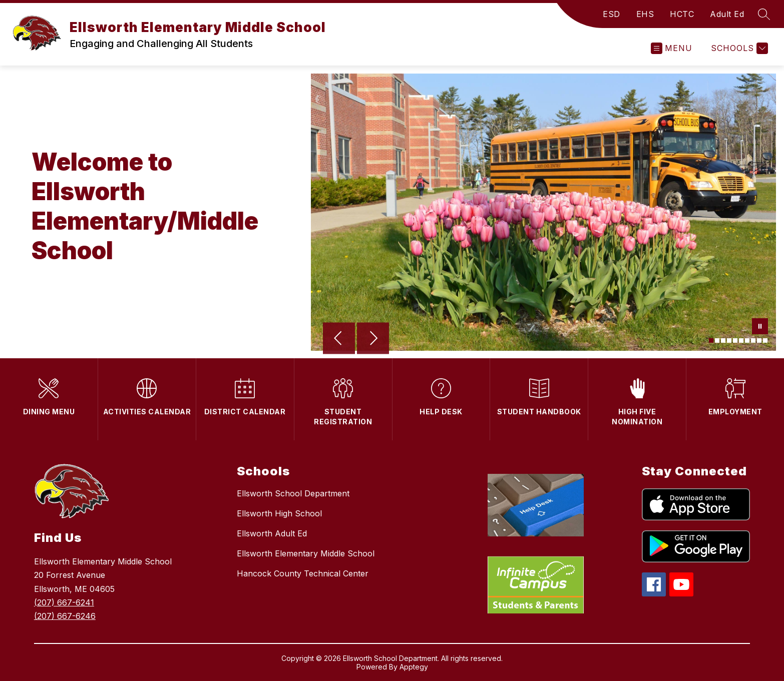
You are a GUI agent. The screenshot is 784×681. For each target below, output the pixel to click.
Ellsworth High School (279, 513)
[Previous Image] (339, 339)
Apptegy (414, 667)
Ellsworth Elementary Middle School (306, 553)
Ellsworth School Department (293, 493)
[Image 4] (729, 340)
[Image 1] (711, 340)
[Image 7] (747, 340)
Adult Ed (727, 14)
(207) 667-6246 (65, 616)
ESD (612, 14)
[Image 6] (741, 340)
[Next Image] (373, 339)
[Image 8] (753, 340)
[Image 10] (765, 340)
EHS (645, 14)
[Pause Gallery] (760, 327)
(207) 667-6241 (64, 602)
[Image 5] (735, 340)
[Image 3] (723, 340)
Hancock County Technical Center (303, 573)
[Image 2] (717, 340)
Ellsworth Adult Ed (272, 533)
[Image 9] (759, 340)
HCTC (682, 14)
